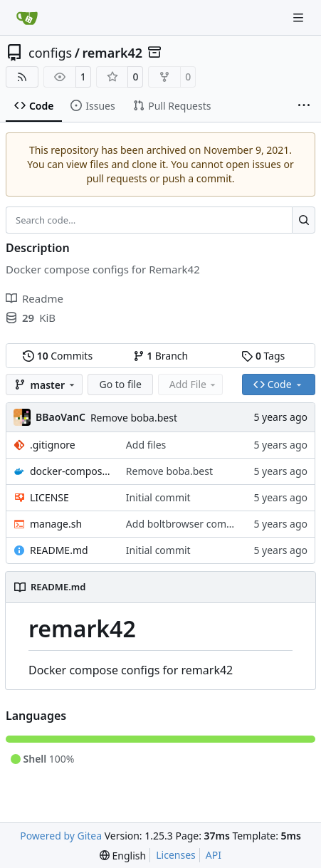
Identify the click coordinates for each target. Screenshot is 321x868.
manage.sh (56, 524)
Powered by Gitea (61, 836)
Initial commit (158, 497)
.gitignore (53, 445)
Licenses (176, 855)
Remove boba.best (134, 418)
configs (50, 53)
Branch (161, 356)
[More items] (304, 106)
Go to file (120, 384)
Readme (35, 298)
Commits (58, 356)
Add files (146, 445)
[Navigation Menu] (300, 17)
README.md (59, 550)
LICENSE (49, 497)
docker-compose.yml (71, 471)
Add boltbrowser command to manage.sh (223, 524)
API (214, 855)
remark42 (112, 53)
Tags (263, 356)
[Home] (27, 18)
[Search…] (304, 220)
